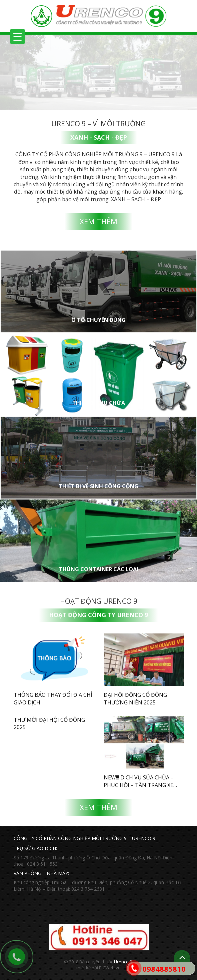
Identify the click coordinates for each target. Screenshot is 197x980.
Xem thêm (98, 221)
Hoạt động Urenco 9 (99, 601)
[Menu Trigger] (17, 36)
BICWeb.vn (110, 968)
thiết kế (83, 968)
